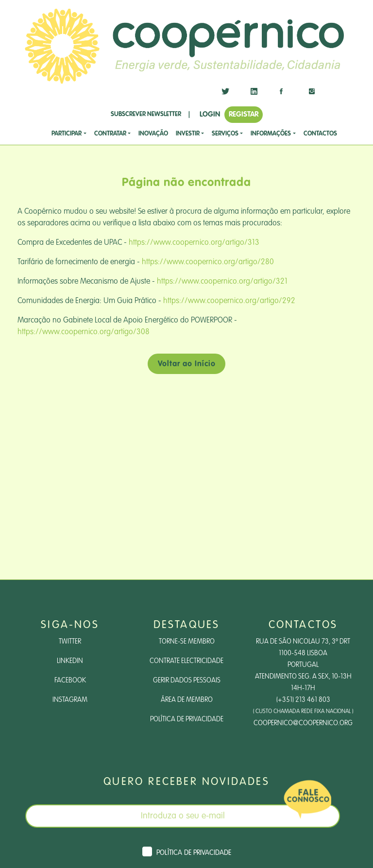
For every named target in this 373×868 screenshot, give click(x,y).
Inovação (153, 134)
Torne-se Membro (187, 642)
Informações (271, 134)
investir (188, 134)
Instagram (70, 700)
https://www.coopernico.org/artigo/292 (229, 301)
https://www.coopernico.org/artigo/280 (208, 262)
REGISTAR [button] (244, 114)
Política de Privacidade (187, 719)
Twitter (70, 642)
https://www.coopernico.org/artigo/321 (222, 282)
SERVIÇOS (225, 134)
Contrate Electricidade (186, 661)
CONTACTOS (320, 134)
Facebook (70, 681)
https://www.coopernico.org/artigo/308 (84, 332)
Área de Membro (187, 700)
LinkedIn (70, 661)
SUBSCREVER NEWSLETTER (146, 114)
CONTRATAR (110, 134)
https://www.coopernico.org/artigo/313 (194, 243)
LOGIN (210, 114)
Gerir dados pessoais (187, 681)
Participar (67, 134)
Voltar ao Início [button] (187, 364)
